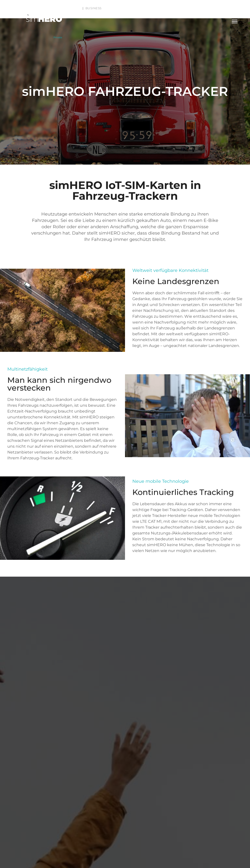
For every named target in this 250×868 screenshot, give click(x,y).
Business (94, 8)
